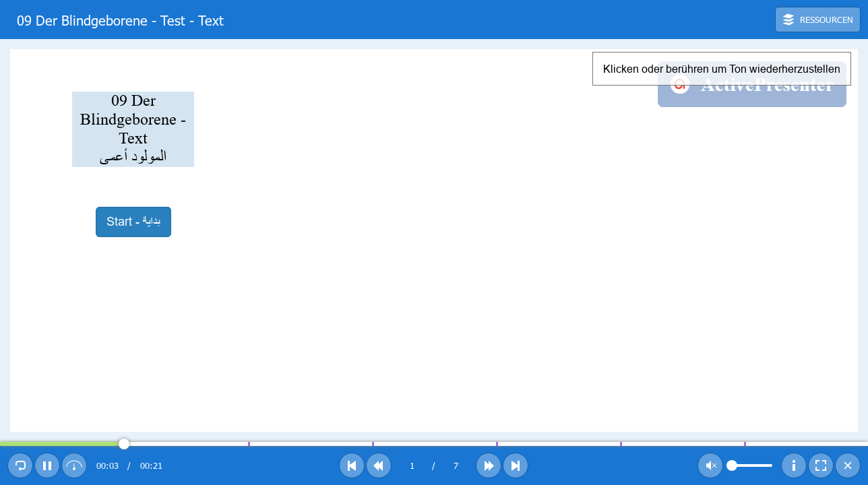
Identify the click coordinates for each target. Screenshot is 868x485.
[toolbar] (434, 20)
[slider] (434, 444)
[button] (818, 20)
